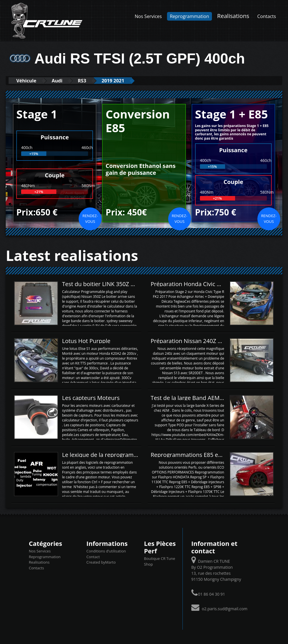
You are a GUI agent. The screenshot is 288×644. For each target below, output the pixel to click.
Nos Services (148, 16)
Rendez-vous (90, 219)
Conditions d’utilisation (106, 551)
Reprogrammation (190, 16)
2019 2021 (121, 81)
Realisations (233, 16)
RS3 (88, 81)
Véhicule (28, 81)
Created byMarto (101, 562)
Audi (61, 81)
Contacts (267, 16)
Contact (93, 556)
